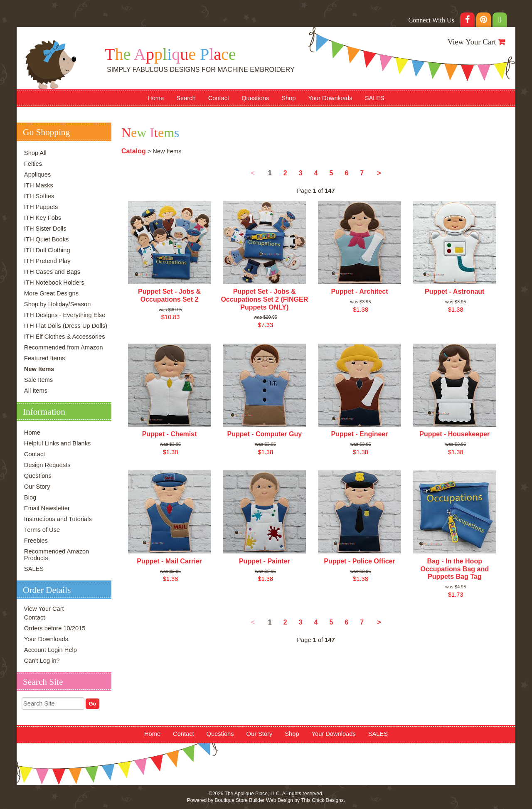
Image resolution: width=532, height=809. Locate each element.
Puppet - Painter (265, 561)
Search (186, 98)
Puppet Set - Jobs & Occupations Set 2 (169, 295)
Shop (288, 98)
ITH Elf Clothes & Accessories (65, 337)
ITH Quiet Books (47, 239)
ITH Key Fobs (43, 218)
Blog (30, 497)
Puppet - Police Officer (360, 561)
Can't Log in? (42, 661)
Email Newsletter (47, 508)
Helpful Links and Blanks (58, 443)
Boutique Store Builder (239, 800)
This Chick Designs (322, 800)
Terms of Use (42, 530)
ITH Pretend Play (47, 261)
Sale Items (38, 380)
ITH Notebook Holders (54, 283)
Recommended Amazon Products (57, 555)
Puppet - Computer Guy (265, 434)
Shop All (35, 153)
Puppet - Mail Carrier (169, 561)
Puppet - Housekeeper (454, 434)
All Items (36, 391)
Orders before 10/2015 (55, 628)
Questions (255, 98)
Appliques (37, 175)
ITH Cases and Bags (52, 272)
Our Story (37, 487)
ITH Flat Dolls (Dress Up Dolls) (66, 326)
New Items (39, 369)
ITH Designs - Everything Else (65, 315)
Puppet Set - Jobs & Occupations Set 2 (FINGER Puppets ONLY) (264, 299)
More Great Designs (51, 293)
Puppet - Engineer (360, 434)
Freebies (36, 541)
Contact (219, 98)
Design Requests (47, 465)
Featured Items (45, 358)
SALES (375, 98)
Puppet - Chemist (170, 434)
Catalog (134, 151)
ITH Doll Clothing (47, 250)
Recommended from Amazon (64, 347)
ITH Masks (39, 185)
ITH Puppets (41, 207)
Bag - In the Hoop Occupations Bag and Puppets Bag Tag (454, 569)
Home (156, 98)
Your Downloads (330, 98)
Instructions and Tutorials (58, 519)
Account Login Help (50, 650)
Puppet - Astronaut (454, 291)
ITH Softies (39, 196)
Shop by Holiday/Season (58, 304)
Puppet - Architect (359, 291)
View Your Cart (472, 42)
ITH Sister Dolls (45, 229)
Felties (33, 164)
